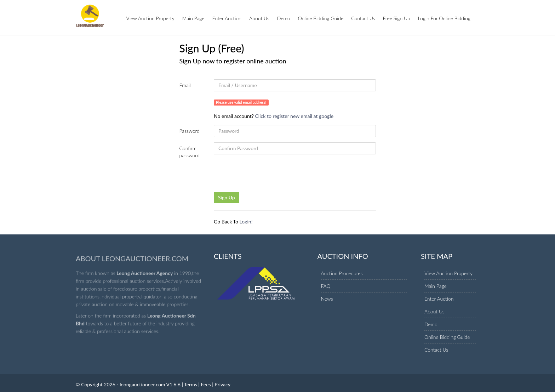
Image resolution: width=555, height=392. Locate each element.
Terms (191, 384)
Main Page (193, 18)
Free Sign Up (397, 18)
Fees (206, 384)
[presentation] (268, 178)
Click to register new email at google (294, 116)
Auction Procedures (342, 273)
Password (190, 131)
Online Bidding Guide (321, 18)
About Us (259, 18)
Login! (246, 221)
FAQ (326, 286)
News (327, 299)
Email (185, 85)
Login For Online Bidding (444, 18)
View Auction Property (150, 18)
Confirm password (190, 152)
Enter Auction (227, 18)
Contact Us (363, 18)
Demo (284, 18)
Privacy (222, 384)
